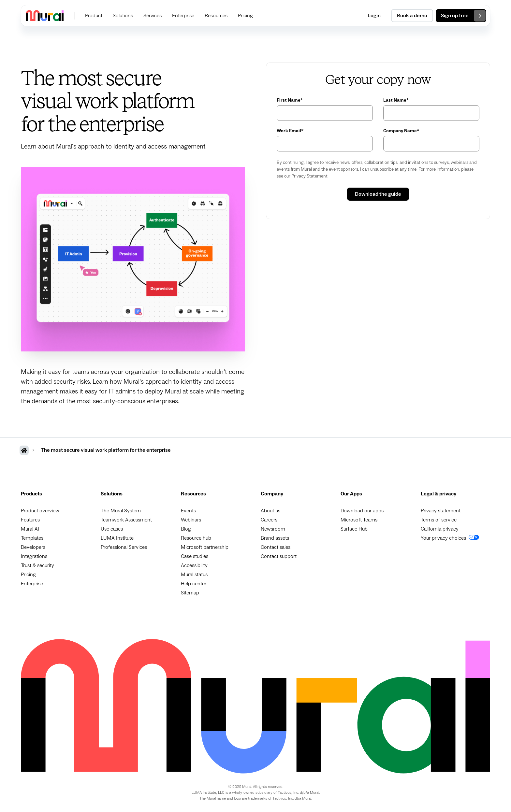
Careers (269, 520)
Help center (194, 584)
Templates (32, 538)
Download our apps (362, 511)
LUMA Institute (117, 538)
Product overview (40, 511)
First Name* (290, 100)
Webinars (191, 520)
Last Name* (396, 100)
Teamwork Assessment (126, 520)
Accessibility (194, 565)
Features (30, 520)
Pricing (28, 575)
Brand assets (275, 538)
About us (270, 511)
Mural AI (30, 529)
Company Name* (401, 131)
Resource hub (196, 538)
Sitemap (190, 593)
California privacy (440, 529)
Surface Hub (354, 529)
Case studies (195, 556)
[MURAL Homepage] (24, 450)
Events (188, 511)
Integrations (34, 556)
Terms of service (439, 520)
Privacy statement (441, 511)
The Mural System (121, 511)
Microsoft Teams (359, 520)
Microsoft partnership (205, 547)
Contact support (279, 556)
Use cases (112, 529)
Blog (186, 529)
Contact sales (276, 547)
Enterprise (32, 584)
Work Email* (290, 131)
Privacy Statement (309, 176)
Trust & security (37, 565)
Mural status (194, 575)
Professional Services (124, 547)
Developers (33, 547)
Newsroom (273, 529)
